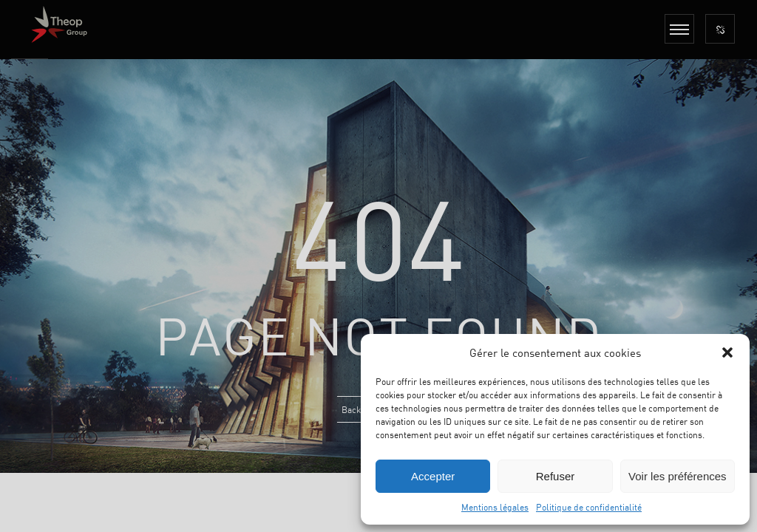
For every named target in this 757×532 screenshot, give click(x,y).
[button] (727, 352)
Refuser (556, 476)
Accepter (433, 476)
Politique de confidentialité (589, 507)
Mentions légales (495, 507)
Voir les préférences (678, 476)
